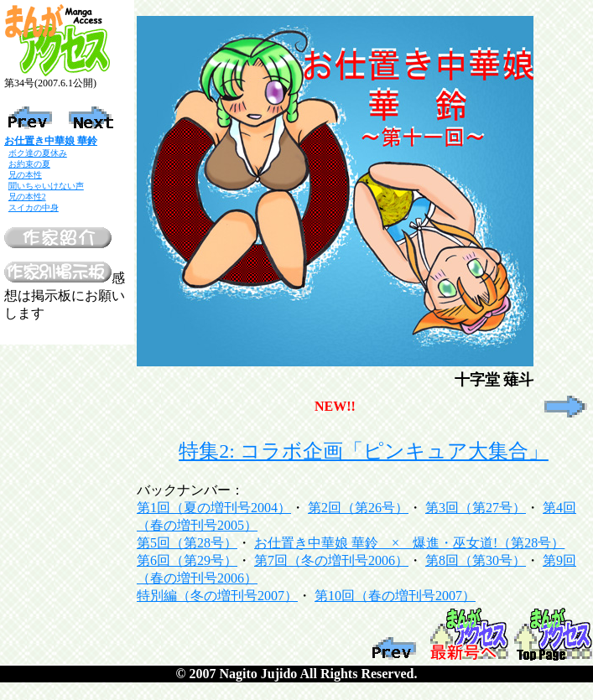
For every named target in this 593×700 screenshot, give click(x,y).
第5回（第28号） (187, 543)
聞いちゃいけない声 (46, 186)
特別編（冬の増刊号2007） (217, 596)
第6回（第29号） (187, 560)
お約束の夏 (29, 164)
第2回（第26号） (358, 508)
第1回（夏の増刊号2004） (214, 508)
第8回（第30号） (476, 560)
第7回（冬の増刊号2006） (331, 560)
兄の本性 (25, 175)
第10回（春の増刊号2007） (395, 596)
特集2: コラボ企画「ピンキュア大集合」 (364, 451)
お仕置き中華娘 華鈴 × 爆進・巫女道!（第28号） (409, 543)
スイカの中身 (34, 207)
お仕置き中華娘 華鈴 (51, 141)
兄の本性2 (27, 197)
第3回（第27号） (476, 508)
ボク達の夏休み (38, 153)
